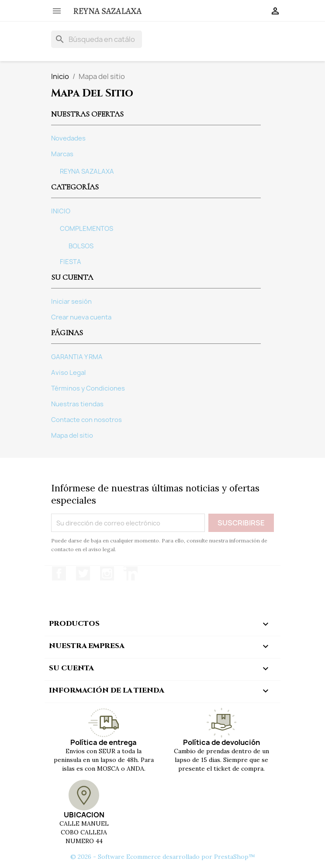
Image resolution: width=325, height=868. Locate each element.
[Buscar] (97, 39)
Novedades (68, 138)
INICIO (61, 211)
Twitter (83, 573)
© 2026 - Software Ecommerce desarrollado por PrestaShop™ (163, 857)
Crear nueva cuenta (81, 317)
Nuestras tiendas (77, 404)
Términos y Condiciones (88, 388)
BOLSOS (81, 246)
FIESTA (71, 262)
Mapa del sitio (72, 436)
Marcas (62, 154)
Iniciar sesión (71, 302)
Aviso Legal (68, 373)
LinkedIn (131, 573)
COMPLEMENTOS (86, 229)
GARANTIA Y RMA (77, 357)
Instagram (107, 573)
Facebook (59, 573)
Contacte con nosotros (86, 420)
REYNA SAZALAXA (87, 172)
